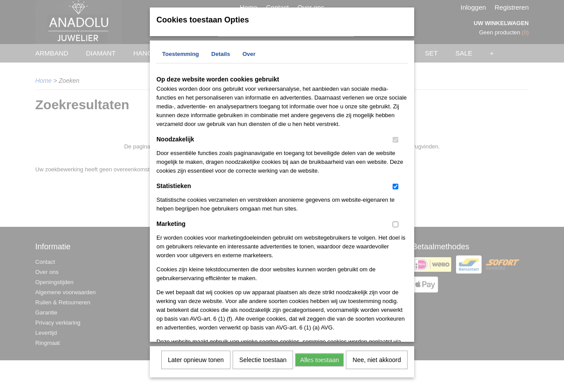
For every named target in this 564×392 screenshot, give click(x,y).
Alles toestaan (319, 359)
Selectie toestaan (263, 359)
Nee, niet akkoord (377, 359)
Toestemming (181, 53)
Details (221, 53)
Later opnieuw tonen (196, 359)
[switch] (395, 139)
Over (249, 53)
